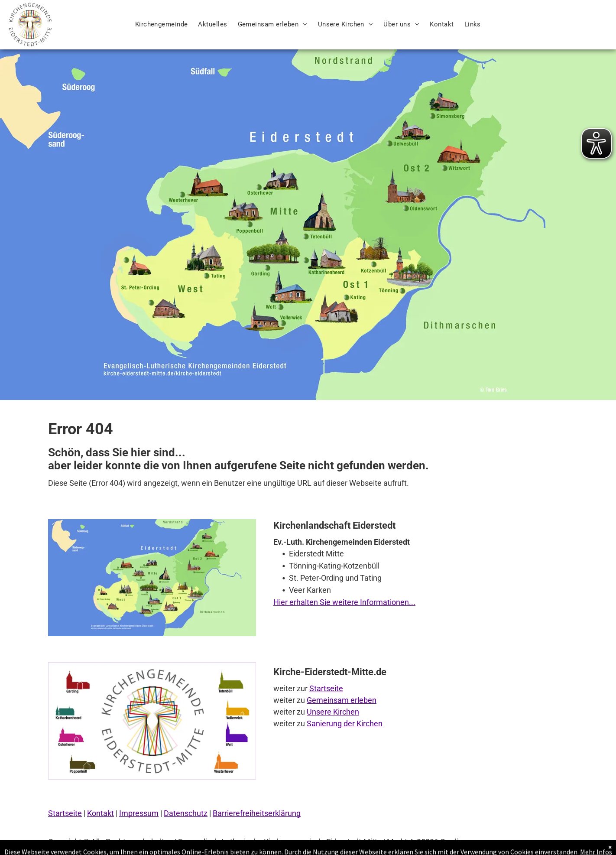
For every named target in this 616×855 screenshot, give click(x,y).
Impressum (139, 813)
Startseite (326, 688)
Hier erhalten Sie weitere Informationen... (344, 602)
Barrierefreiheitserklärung (257, 813)
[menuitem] (162, 24)
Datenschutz (186, 813)
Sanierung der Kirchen (345, 723)
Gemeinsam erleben (342, 700)
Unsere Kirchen (333, 712)
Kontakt (101, 813)
